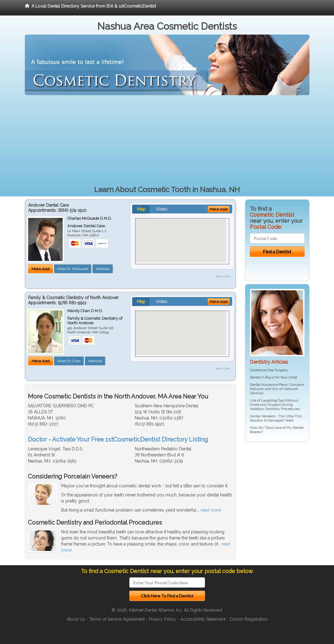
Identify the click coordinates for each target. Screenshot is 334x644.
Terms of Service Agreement (117, 619)
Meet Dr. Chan (69, 361)
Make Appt (41, 269)
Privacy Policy (163, 619)
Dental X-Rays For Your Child (273, 377)
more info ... (224, 276)
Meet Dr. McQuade (73, 269)
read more (211, 510)
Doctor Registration (249, 619)
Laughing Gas (273, 400)
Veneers (268, 416)
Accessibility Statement (203, 619)
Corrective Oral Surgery (269, 370)
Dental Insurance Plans (269, 385)
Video (162, 209)
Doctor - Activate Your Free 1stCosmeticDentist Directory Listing (118, 439)
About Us (76, 619)
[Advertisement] (167, 141)
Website (103, 269)
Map (141, 209)
